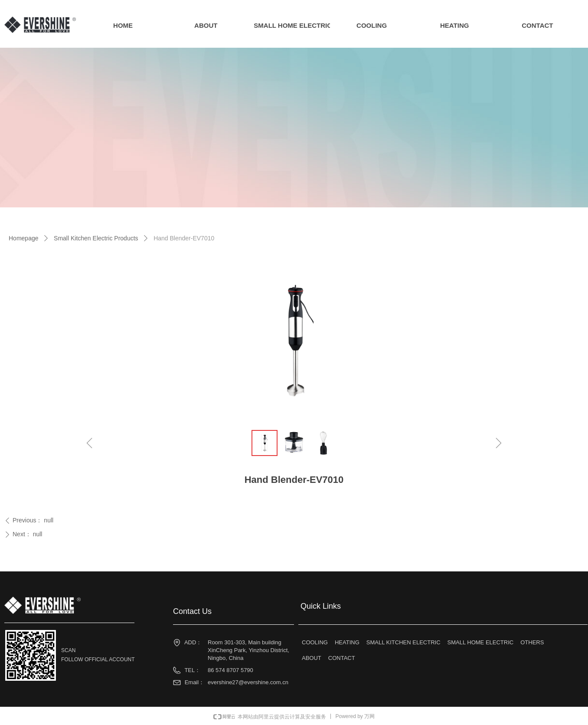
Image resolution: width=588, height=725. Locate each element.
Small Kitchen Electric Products (96, 238)
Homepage (24, 238)
